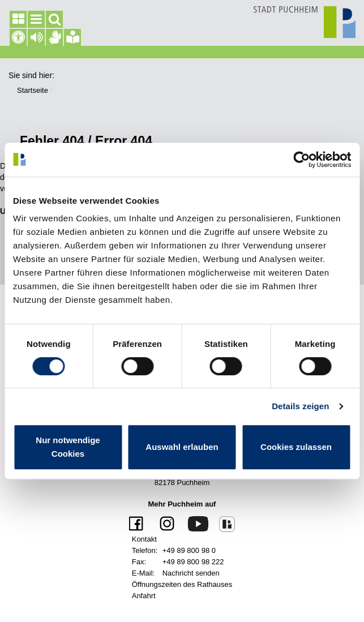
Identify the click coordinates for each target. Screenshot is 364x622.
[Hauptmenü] (36, 19)
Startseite (33, 90)
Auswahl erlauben (182, 447)
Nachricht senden (191, 573)
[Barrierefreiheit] (18, 37)
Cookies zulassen (296, 447)
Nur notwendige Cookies (68, 447)
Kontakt (144, 539)
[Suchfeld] (54, 19)
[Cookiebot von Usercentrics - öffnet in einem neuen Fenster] (301, 160)
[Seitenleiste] (18, 19)
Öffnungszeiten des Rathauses (182, 584)
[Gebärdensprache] (54, 37)
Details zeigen (300, 406)
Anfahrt (144, 596)
